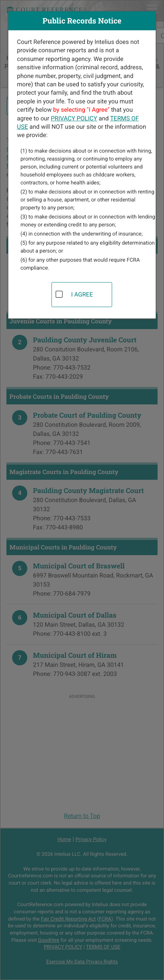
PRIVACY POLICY (74, 118)
